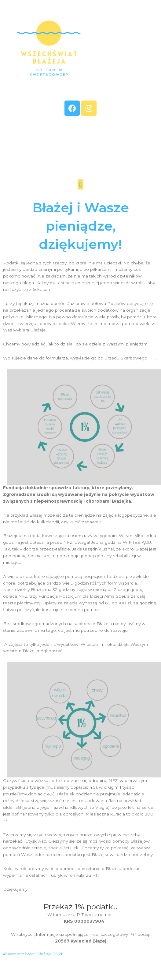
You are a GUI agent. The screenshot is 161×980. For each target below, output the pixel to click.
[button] (80, 184)
